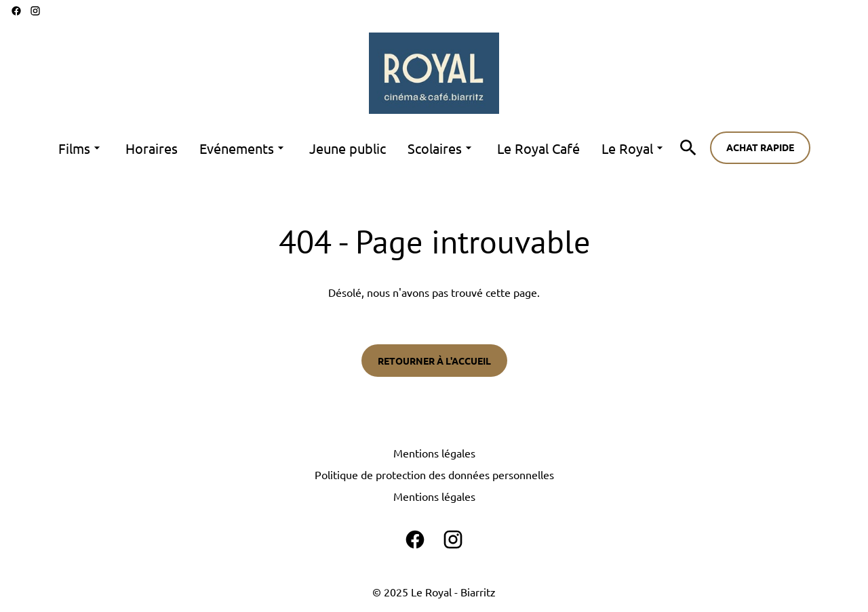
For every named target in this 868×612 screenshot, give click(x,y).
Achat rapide (760, 147)
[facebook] (16, 11)
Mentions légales (434, 453)
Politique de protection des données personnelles (434, 474)
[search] (688, 148)
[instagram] (35, 11)
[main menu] (362, 148)
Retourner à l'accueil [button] (434, 361)
